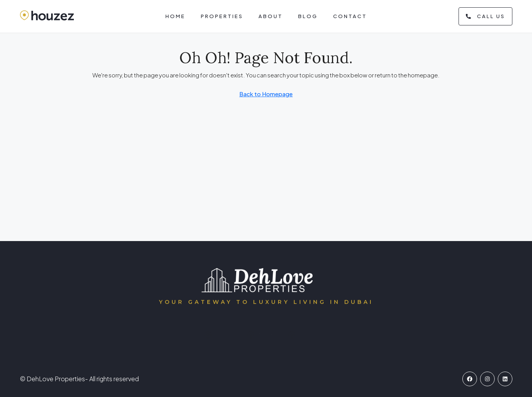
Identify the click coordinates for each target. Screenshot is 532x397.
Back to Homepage (266, 94)
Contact (350, 16)
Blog (308, 16)
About (271, 16)
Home (175, 16)
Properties (222, 16)
